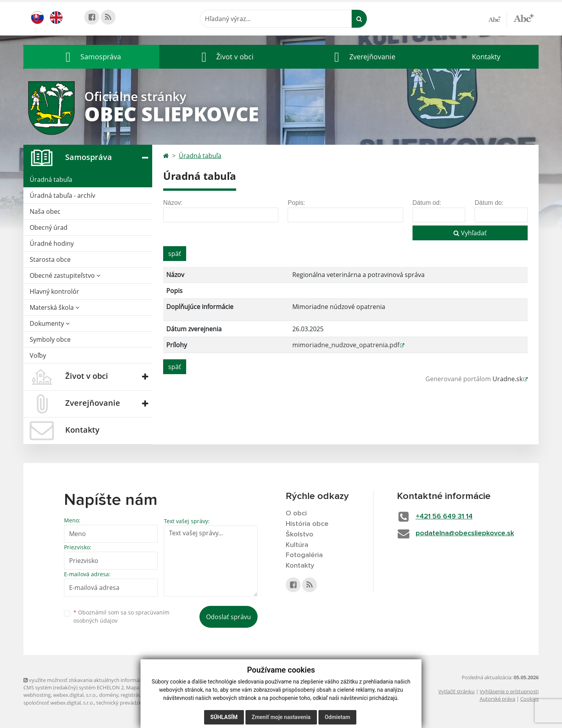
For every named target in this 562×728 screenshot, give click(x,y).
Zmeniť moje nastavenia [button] (281, 717)
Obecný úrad (49, 227)
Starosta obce (50, 259)
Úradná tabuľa (51, 179)
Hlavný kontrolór (54, 291)
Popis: (296, 203)
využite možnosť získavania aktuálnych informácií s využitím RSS (101, 680)
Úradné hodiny (52, 243)
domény (109, 695)
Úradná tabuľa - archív (62, 195)
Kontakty (486, 57)
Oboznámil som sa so (121, 616)
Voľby (38, 355)
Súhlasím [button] (224, 717)
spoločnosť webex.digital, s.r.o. (59, 703)
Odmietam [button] (337, 717)
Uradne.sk (508, 379)
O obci (296, 513)
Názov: (173, 203)
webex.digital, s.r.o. (75, 695)
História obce (307, 524)
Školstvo (300, 534)
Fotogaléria (304, 555)
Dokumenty (50, 323)
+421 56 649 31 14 (444, 517)
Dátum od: (427, 203)
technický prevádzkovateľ (126, 703)
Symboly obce (50, 339)
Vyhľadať (470, 233)
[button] (91, 57)
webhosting (37, 695)
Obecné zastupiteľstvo (65, 275)
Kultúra (297, 545)
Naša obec (45, 211)
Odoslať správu (229, 617)
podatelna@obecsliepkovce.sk (465, 533)
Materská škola (54, 307)
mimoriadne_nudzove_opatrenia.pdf (346, 345)
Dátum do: (489, 203)
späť (175, 254)
